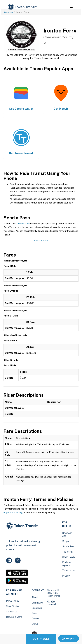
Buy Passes (41, 639)
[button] (71, 7)
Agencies (8, 12)
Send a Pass (24, 224)
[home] (22, 7)
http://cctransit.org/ (13, 513)
